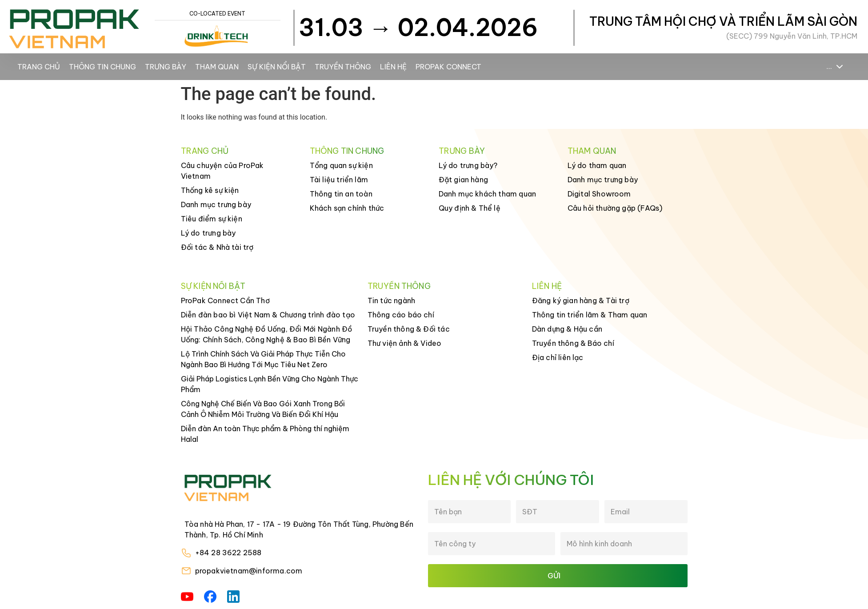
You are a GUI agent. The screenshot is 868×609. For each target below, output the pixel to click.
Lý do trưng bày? (468, 165)
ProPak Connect (448, 67)
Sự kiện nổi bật (277, 67)
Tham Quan (217, 67)
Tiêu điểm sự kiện (212, 219)
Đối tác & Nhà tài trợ (217, 247)
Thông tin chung (102, 67)
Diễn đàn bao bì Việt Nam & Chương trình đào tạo (268, 315)
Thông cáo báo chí (401, 315)
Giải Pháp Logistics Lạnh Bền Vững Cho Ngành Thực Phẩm (270, 384)
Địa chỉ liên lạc (558, 357)
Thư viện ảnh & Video (405, 343)
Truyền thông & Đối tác (409, 329)
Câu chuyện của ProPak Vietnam (222, 171)
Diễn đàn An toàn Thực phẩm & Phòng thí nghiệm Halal (265, 434)
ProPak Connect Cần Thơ (225, 300)
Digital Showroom (599, 194)
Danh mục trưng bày (216, 204)
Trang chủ (39, 67)
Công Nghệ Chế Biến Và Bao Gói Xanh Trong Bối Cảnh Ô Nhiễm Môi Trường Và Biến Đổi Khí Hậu (263, 409)
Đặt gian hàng (464, 180)
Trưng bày (166, 67)
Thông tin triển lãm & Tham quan (590, 315)
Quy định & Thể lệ (470, 208)
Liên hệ (393, 67)
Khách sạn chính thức (347, 208)
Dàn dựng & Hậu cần (567, 329)
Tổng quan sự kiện (341, 165)
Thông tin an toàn (341, 194)
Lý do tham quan (597, 165)
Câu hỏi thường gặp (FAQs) (615, 208)
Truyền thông (343, 67)
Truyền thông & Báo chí (573, 343)
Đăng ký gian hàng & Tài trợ (581, 300)
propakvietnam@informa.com (249, 571)
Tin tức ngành (392, 300)
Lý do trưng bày (208, 233)
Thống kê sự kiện (210, 190)
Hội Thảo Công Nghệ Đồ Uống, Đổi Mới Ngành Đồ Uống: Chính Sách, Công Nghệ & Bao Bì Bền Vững (267, 334)
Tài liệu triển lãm (339, 180)
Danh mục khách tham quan (488, 194)
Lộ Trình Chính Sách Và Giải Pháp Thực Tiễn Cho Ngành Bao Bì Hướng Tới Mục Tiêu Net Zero (263, 359)
